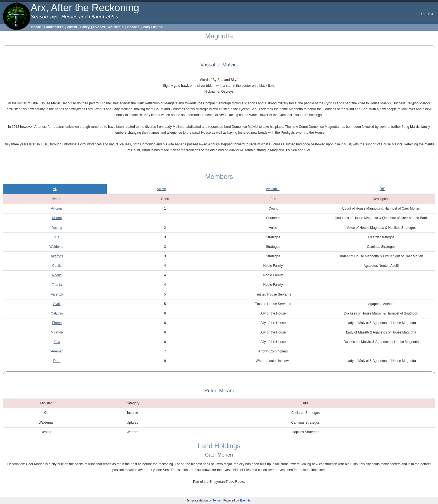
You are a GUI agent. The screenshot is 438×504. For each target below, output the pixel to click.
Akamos (57, 256)
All (55, 189)
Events (99, 27)
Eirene (57, 323)
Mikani (57, 218)
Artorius (57, 208)
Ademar (57, 351)
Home (36, 27)
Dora (57, 361)
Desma (57, 228)
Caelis (57, 266)
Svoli (57, 304)
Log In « (427, 14)
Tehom (217, 501)
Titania (57, 285)
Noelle (57, 275)
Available (273, 189)
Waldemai (57, 247)
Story (85, 27)
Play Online (153, 27)
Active (161, 189)
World (72, 27)
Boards (133, 27)
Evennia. (246, 501)
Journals (116, 27)
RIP (382, 189)
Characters (54, 27)
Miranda (57, 332)
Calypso (57, 313)
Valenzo (57, 294)
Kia (57, 237)
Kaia (57, 342)
